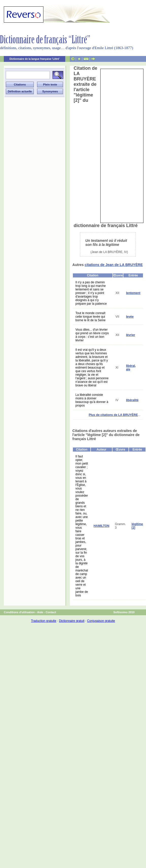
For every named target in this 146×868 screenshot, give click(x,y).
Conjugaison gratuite (101, 621)
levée (130, 317)
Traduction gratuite (44, 621)
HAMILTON (101, 526)
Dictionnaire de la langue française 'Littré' (35, 59)
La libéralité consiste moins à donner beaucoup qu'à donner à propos (92, 400)
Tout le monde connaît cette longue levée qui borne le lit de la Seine (91, 317)
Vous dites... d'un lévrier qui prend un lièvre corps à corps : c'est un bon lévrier (92, 335)
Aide (40, 612)
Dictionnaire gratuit (72, 621)
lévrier (131, 335)
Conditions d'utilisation (19, 612)
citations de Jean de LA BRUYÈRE (114, 265)
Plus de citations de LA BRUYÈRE (113, 415)
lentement (133, 293)
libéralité (132, 400)
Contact (51, 612)
